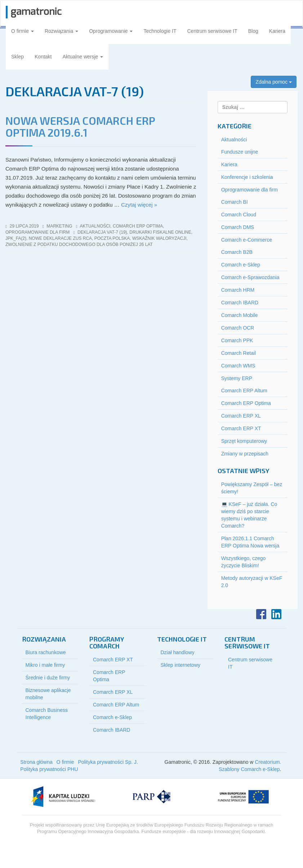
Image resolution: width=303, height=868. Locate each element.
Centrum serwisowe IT (212, 31)
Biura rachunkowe (46, 652)
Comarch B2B (237, 252)
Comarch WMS (238, 366)
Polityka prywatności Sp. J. (108, 762)
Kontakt (43, 57)
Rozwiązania (61, 31)
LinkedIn (276, 614)
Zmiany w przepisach (245, 454)
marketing (59, 226)
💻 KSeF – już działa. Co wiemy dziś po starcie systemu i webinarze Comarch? (249, 515)
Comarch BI (235, 202)
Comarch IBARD (240, 303)
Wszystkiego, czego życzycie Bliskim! (244, 562)
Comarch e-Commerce (247, 240)
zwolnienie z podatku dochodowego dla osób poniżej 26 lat (79, 244)
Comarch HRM (238, 290)
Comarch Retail (239, 353)
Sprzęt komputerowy (244, 441)
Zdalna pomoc (274, 82)
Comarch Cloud (239, 215)
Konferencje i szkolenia (247, 177)
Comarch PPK (237, 340)
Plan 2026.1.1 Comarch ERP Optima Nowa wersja (250, 542)
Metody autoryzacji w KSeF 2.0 (252, 582)
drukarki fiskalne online (160, 232)
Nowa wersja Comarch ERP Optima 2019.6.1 (80, 126)
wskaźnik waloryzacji (159, 238)
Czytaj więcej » (139, 205)
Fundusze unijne (240, 152)
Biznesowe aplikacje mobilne (48, 694)
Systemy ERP (237, 378)
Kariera (277, 31)
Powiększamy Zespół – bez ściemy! (252, 488)
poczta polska (112, 238)
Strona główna (36, 762)
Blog (253, 31)
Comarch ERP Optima (138, 226)
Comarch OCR (238, 328)
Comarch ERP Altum (244, 391)
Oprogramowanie (111, 31)
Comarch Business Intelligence (47, 714)
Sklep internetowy (181, 665)
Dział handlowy (178, 652)
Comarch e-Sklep (241, 265)
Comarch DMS (238, 227)
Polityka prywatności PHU (49, 769)
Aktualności (95, 226)
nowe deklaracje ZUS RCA (60, 238)
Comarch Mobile (240, 315)
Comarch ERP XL (241, 416)
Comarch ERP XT (241, 428)
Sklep (17, 57)
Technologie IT (160, 31)
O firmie (23, 31)
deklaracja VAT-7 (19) (102, 232)
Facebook (261, 614)
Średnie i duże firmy (48, 678)
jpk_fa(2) (16, 238)
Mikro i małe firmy (45, 665)
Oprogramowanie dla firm (37, 232)
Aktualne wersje (83, 57)
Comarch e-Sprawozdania (250, 277)
